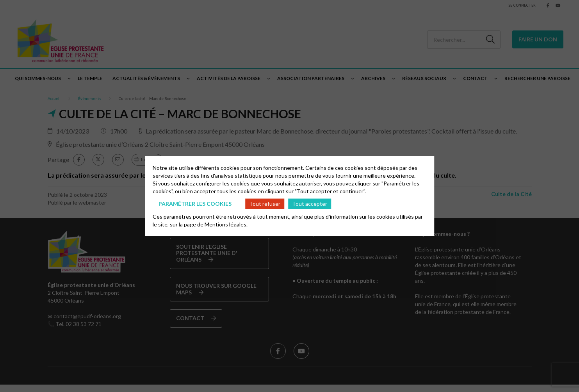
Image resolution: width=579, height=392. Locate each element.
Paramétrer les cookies (195, 204)
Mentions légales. (226, 224)
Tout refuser (265, 204)
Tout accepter (310, 204)
